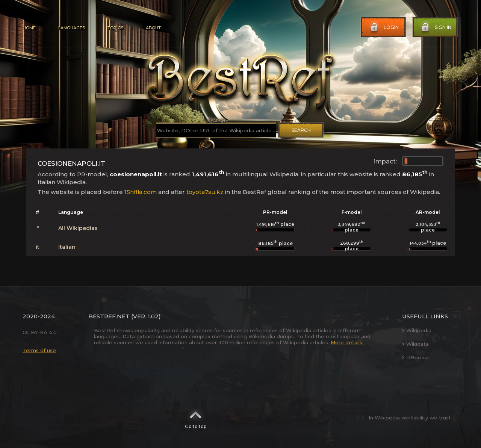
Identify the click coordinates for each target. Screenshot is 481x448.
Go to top (196, 418)
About (153, 28)
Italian (67, 247)
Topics (115, 28)
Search (301, 130)
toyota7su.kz (205, 192)
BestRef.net (109, 316)
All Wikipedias (78, 228)
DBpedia (415, 357)
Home (29, 28)
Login (384, 27)
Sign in (436, 27)
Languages (72, 28)
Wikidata (415, 344)
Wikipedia (417, 330)
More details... (348, 342)
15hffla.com (141, 192)
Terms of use (39, 350)
